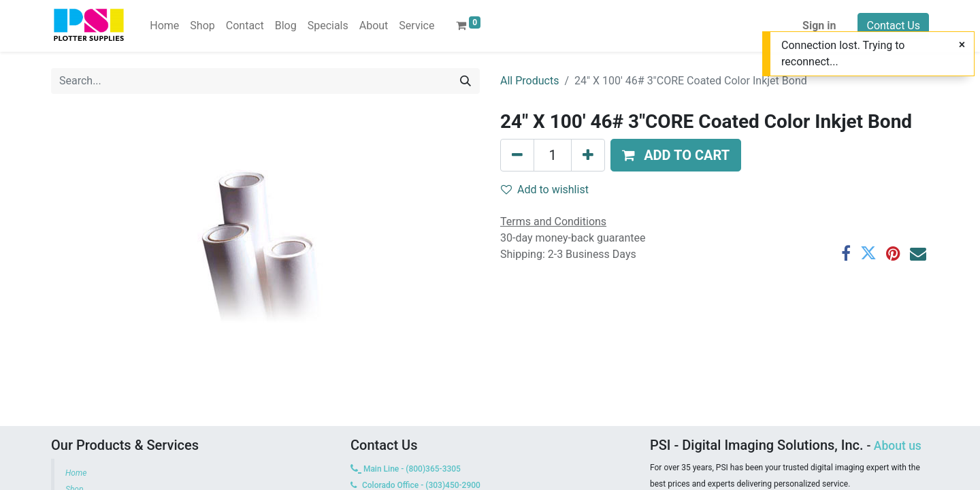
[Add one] (588, 155)
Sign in (819, 26)
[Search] (465, 81)
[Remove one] (517, 155)
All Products (529, 81)
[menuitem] (164, 26)
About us (898, 446)
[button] (676, 155)
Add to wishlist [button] (545, 190)
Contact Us (893, 26)
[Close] (962, 45)
